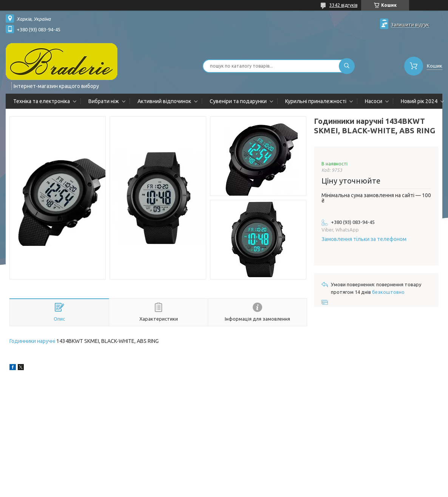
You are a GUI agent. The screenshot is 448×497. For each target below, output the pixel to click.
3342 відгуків (343, 5)
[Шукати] (347, 66)
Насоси (374, 101)
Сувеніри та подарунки (238, 101)
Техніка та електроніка (42, 101)
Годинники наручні (32, 341)
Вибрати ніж (104, 101)
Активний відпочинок (164, 101)
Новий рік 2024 (419, 101)
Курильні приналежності (316, 101)
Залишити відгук (410, 25)
